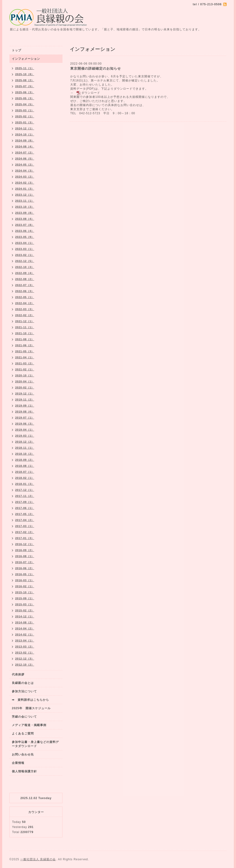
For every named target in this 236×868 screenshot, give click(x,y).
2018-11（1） (25, 448)
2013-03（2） (25, 647)
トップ (17, 50)
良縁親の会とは (23, 683)
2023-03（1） (25, 249)
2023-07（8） (25, 225)
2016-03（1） (25, 580)
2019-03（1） (25, 436)
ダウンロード (91, 93)
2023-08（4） (25, 219)
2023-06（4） (25, 231)
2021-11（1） (25, 327)
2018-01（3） (25, 484)
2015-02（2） (25, 610)
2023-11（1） (25, 201)
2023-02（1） (25, 255)
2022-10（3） (25, 267)
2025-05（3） (25, 98)
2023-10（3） (25, 207)
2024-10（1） (25, 134)
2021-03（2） (25, 363)
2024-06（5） (25, 159)
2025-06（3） (25, 92)
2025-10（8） (25, 74)
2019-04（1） (25, 430)
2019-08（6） (25, 412)
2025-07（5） (25, 86)
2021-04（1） (25, 357)
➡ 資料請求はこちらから (30, 700)
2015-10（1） (25, 592)
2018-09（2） (25, 460)
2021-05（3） (25, 351)
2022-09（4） (25, 273)
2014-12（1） (25, 616)
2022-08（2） (25, 279)
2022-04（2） (25, 303)
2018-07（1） (25, 472)
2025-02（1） (25, 116)
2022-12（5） (25, 261)
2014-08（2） (25, 622)
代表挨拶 (18, 674)
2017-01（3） (25, 538)
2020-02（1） (25, 387)
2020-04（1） (25, 381)
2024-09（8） (25, 140)
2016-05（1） (25, 574)
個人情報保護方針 (24, 771)
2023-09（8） (25, 213)
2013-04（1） (25, 641)
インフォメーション (26, 59)
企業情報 (18, 763)
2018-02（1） (25, 478)
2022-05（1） (25, 297)
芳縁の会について (24, 717)
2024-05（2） (25, 165)
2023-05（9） (25, 237)
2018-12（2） (25, 442)
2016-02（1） (25, 586)
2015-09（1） (25, 598)
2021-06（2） (25, 345)
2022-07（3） (25, 285)
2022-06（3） (25, 291)
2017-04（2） (25, 520)
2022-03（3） (25, 309)
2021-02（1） (25, 369)
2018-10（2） (25, 454)
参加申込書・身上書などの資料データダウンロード (35, 744)
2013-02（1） (25, 653)
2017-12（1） (25, 490)
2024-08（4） (25, 147)
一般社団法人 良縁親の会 (38, 859)
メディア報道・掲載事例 (29, 725)
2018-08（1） (25, 466)
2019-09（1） (25, 406)
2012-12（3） (25, 659)
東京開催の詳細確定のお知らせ (96, 68)
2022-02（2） (25, 315)
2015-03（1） (25, 604)
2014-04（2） (25, 628)
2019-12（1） (25, 394)
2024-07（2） (25, 153)
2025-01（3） (25, 122)
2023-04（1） (25, 243)
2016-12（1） (25, 544)
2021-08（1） (25, 339)
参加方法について (24, 691)
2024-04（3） (25, 171)
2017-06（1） (25, 508)
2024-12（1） (25, 128)
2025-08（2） (25, 80)
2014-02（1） (25, 634)
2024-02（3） (25, 183)
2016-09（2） (25, 550)
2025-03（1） (25, 110)
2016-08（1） (25, 556)
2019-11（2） (25, 400)
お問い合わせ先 (23, 754)
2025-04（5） (25, 104)
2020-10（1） (25, 375)
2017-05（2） (25, 514)
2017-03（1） (25, 526)
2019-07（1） (25, 418)
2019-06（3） (25, 424)
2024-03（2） (25, 177)
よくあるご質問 (23, 734)
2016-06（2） (25, 568)
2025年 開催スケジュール (31, 708)
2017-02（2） (25, 532)
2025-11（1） (25, 68)
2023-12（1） (25, 195)
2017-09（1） (25, 502)
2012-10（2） (25, 665)
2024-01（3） (25, 189)
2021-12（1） (25, 321)
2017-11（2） (25, 496)
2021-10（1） (25, 333)
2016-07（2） (25, 562)
